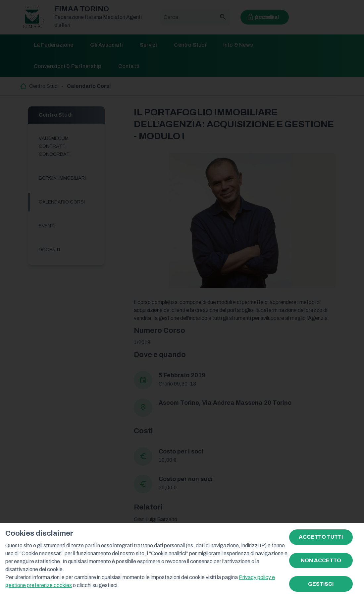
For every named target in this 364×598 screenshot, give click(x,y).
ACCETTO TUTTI (321, 537)
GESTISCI (321, 584)
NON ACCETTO (321, 560)
